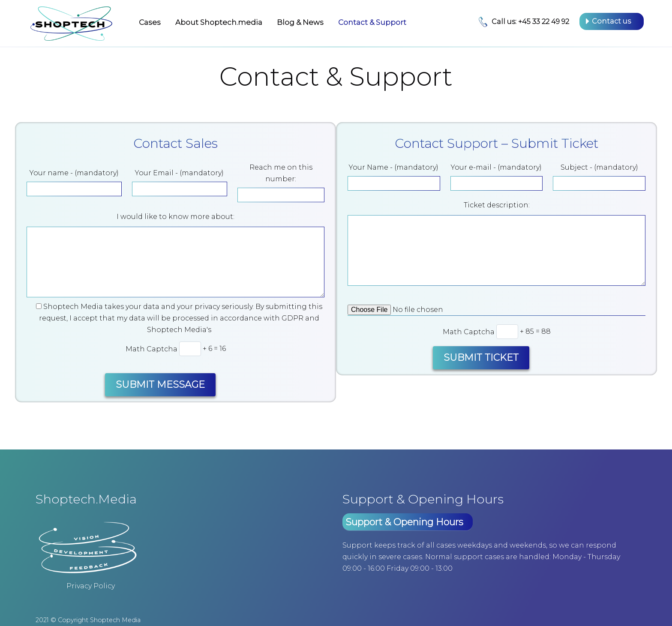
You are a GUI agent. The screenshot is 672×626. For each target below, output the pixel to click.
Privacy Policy (91, 586)
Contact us (611, 21)
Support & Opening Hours (404, 522)
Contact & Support (372, 22)
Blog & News (300, 22)
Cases (150, 22)
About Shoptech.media (219, 22)
